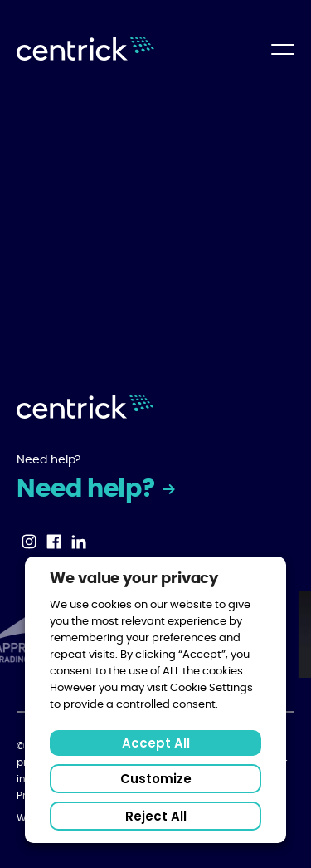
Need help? (88, 489)
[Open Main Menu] (283, 49)
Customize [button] (156, 779)
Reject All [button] (156, 816)
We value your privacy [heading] (134, 579)
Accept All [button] (156, 743)
